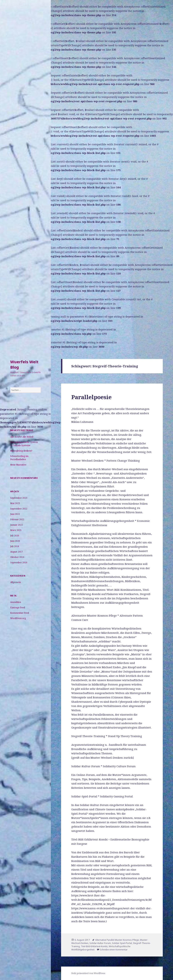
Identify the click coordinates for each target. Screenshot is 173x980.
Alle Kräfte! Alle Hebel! (22, 437)
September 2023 (19, 498)
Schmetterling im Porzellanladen (19, 458)
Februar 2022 (17, 519)
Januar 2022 (17, 525)
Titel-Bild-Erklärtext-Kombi (94, 946)
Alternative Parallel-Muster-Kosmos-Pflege (117, 940)
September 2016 (19, 562)
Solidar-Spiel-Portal (122, 943)
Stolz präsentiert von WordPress (88, 973)
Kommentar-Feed (20, 613)
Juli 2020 (15, 536)
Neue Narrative (18, 465)
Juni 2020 (15, 541)
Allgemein (16, 582)
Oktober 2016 (17, 557)
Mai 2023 (15, 503)
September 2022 (19, 509)
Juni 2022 (15, 514)
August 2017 (17, 552)
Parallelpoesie (91, 397)
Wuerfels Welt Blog (24, 364)
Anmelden (16, 602)
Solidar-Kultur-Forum (100, 943)
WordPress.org (18, 618)
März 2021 (16, 530)
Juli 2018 (15, 546)
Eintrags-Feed (18, 607)
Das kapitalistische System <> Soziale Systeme (24, 444)
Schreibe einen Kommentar (114, 950)
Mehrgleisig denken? (21, 451)
